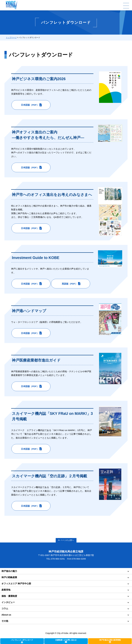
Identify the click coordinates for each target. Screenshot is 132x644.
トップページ (11, 38)
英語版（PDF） (70, 284)
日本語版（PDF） (30, 105)
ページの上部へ (66, 540)
